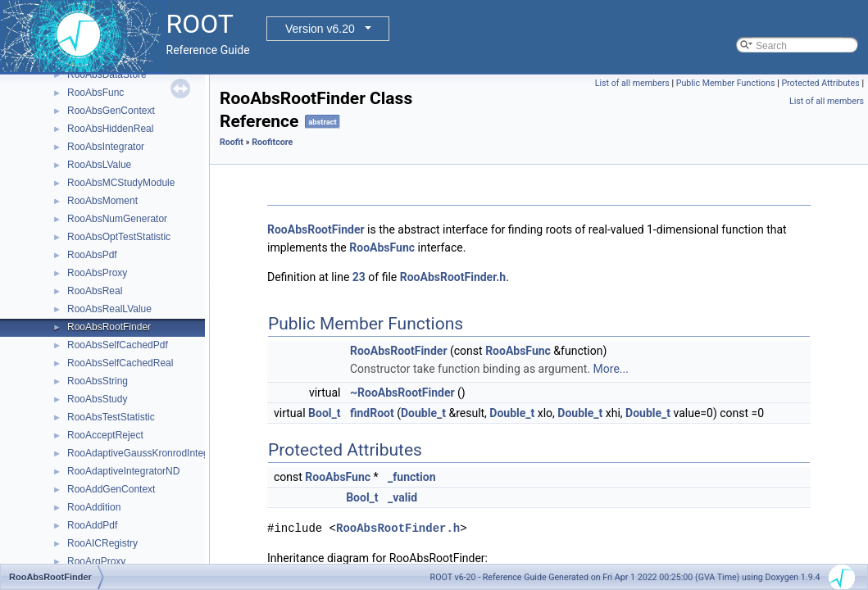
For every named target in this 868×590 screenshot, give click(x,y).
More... (611, 369)
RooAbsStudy (97, 399)
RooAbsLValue (99, 165)
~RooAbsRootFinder (402, 393)
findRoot (372, 413)
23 (359, 277)
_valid (402, 497)
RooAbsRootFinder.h (453, 277)
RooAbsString (98, 381)
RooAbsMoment (102, 201)
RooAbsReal (95, 291)
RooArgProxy (96, 561)
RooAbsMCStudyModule (121, 183)
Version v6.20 (320, 29)
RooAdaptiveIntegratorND (123, 471)
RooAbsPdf (92, 255)
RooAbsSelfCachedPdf (118, 345)
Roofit (232, 142)
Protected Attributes (820, 83)
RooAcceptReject (105, 435)
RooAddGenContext (111, 489)
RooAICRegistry (102, 543)
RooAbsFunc (95, 93)
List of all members (632, 83)
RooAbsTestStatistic (111, 417)
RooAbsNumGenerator (117, 219)
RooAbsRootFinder (109, 327)
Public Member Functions (726, 83)
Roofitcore (272, 142)
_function (411, 477)
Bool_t (324, 413)
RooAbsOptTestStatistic (119, 237)
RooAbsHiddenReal (110, 129)
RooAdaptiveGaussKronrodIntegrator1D (155, 453)
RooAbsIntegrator (106, 147)
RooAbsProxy (97, 273)
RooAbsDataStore (107, 75)
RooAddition (94, 507)
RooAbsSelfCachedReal (120, 363)
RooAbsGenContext (111, 111)
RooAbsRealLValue (109, 309)
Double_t (423, 413)
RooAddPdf (92, 525)
